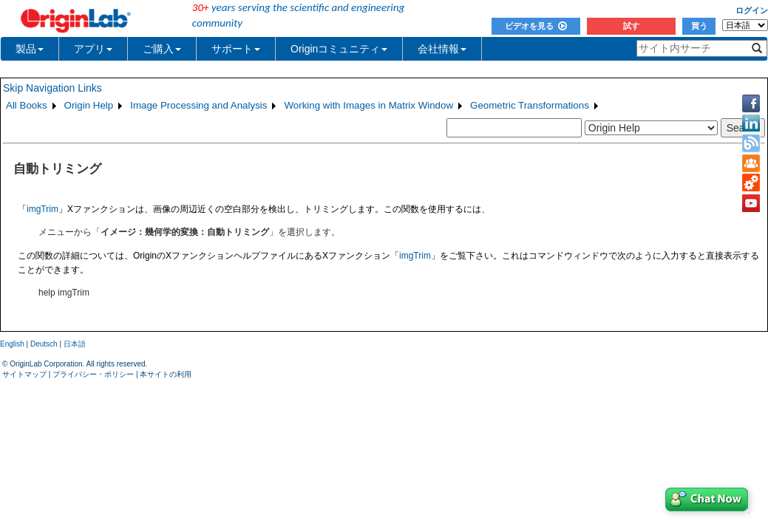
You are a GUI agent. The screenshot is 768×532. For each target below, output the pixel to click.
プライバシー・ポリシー (93, 374)
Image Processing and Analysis (198, 105)
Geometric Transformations (530, 105)
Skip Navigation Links (52, 88)
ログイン (752, 10)
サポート (236, 49)
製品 (30, 49)
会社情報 (442, 49)
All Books (27, 105)
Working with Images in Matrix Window (368, 105)
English (12, 344)
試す (631, 26)
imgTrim (43, 209)
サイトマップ (24, 374)
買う (699, 26)
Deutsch (44, 344)
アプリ (93, 49)
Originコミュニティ (339, 49)
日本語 (75, 344)
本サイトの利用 (166, 374)
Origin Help (89, 105)
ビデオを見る (536, 26)
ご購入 (162, 49)
